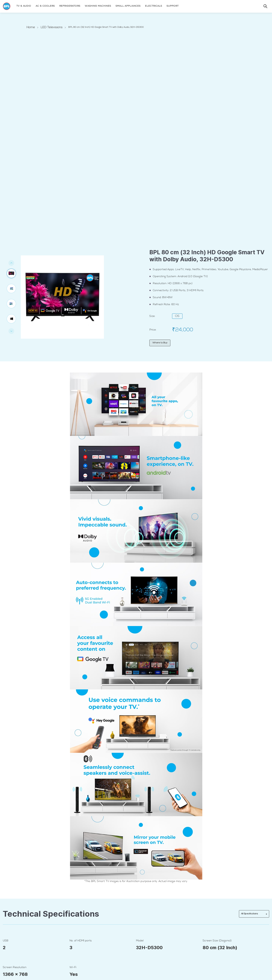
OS (177, 316)
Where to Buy (160, 343)
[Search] (262, 6)
